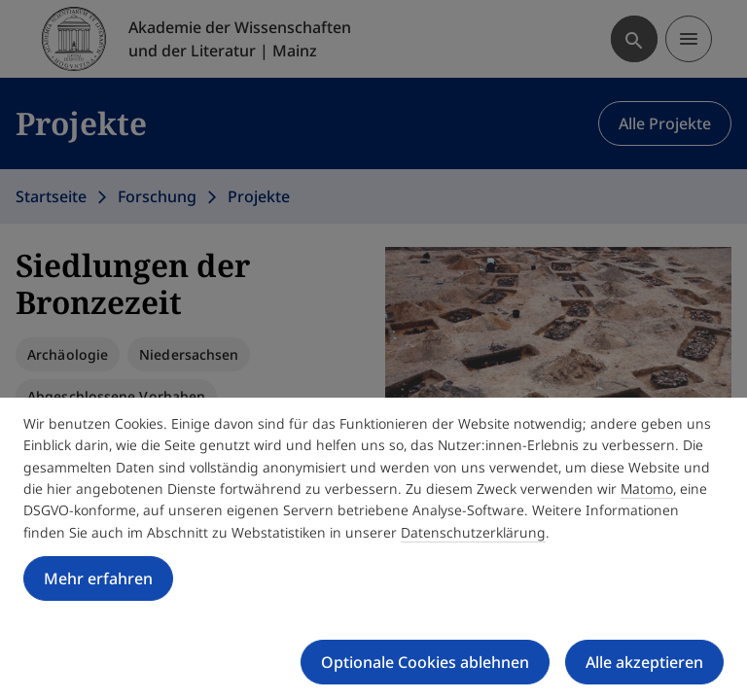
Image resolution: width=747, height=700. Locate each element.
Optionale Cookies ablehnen (425, 662)
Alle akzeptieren (644, 662)
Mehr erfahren (98, 578)
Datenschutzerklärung (473, 532)
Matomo (647, 489)
